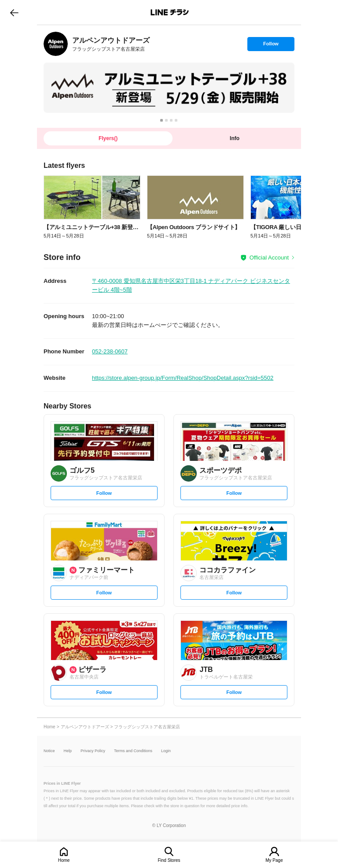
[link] (56, 44)
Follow (271, 46)
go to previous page (14, 12)
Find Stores (169, 860)
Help (68, 751)
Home (64, 860)
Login (166, 751)
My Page (274, 860)
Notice (49, 751)
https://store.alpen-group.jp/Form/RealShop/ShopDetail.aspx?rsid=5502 (183, 378)
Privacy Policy (93, 751)
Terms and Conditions (133, 751)
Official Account (269, 258)
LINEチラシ (170, 12)
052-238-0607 (110, 351)
